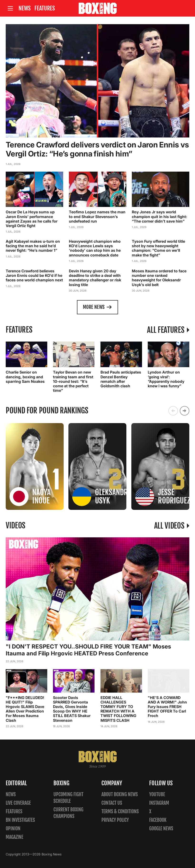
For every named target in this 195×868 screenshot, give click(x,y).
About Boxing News (120, 794)
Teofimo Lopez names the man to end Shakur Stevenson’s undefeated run (97, 216)
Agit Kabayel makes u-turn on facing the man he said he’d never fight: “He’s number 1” (33, 246)
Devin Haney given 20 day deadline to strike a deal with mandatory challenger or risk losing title (95, 278)
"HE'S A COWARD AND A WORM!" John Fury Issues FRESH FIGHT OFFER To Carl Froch (167, 706)
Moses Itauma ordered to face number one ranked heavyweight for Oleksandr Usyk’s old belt (159, 278)
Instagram (159, 803)
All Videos (169, 525)
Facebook (158, 820)
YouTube (157, 794)
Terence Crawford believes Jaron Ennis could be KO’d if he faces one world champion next (34, 275)
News (25, 8)
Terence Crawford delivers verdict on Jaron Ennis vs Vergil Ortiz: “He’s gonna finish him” (97, 149)
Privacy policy (115, 820)
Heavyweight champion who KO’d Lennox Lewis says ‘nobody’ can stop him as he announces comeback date (95, 248)
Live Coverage (18, 803)
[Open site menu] (10, 8)
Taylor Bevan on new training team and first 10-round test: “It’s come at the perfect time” (73, 381)
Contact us (112, 803)
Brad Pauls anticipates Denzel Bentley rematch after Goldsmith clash (121, 379)
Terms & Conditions (120, 811)
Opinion (13, 829)
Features (45, 8)
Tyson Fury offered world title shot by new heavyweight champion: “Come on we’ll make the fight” (158, 248)
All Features (166, 330)
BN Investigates (20, 820)
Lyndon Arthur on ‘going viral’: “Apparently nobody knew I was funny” (166, 379)
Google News (161, 829)
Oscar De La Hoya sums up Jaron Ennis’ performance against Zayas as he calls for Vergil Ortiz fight (32, 219)
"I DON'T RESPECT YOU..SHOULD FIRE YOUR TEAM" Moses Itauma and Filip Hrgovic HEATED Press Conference (88, 650)
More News (97, 307)
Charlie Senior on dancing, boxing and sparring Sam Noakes (25, 377)
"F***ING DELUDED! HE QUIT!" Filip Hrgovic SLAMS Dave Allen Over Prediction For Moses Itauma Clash (25, 709)
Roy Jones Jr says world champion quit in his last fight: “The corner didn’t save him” (159, 216)
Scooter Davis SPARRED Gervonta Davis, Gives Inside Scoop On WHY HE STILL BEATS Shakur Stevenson (72, 709)
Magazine (14, 837)
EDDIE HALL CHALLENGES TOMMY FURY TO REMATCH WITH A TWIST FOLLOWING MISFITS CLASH (118, 709)
